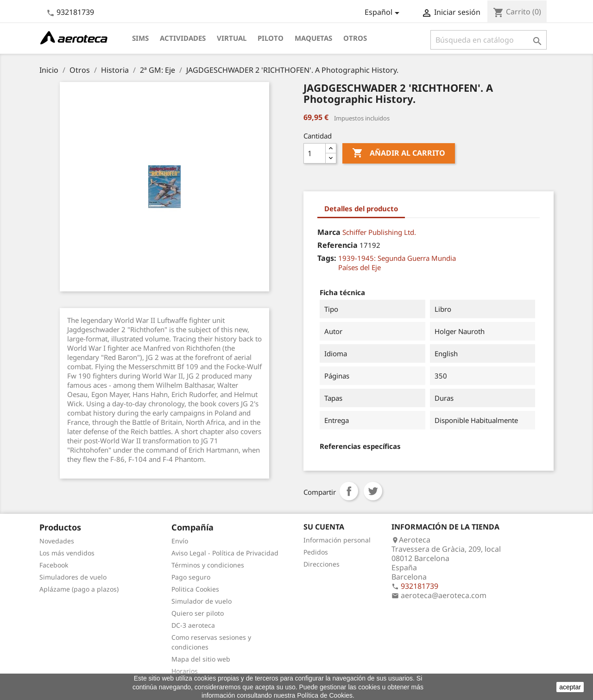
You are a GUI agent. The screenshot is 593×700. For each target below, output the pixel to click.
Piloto (271, 38)
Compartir (349, 491)
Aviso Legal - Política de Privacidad (225, 553)
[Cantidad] (315, 153)
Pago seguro (191, 577)
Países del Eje (360, 267)
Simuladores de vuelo (73, 577)
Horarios (185, 671)
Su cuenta (324, 527)
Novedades (57, 541)
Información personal (337, 540)
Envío (180, 541)
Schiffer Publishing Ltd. (379, 232)
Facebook (54, 565)
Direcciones (322, 564)
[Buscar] (489, 40)
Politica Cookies (195, 589)
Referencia (338, 245)
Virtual (232, 38)
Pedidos (316, 552)
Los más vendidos (67, 553)
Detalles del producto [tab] (361, 208)
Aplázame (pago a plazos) (79, 589)
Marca (329, 232)
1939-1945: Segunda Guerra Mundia (397, 258)
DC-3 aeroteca (193, 625)
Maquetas (313, 38)
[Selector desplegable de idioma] (384, 13)
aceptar (570, 687)
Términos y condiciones (208, 565)
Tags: (327, 258)
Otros (355, 38)
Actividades (183, 38)
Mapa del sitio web (201, 659)
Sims (140, 38)
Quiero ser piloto (198, 613)
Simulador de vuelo (202, 601)
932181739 (75, 12)
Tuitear (373, 491)
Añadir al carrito (399, 153)
